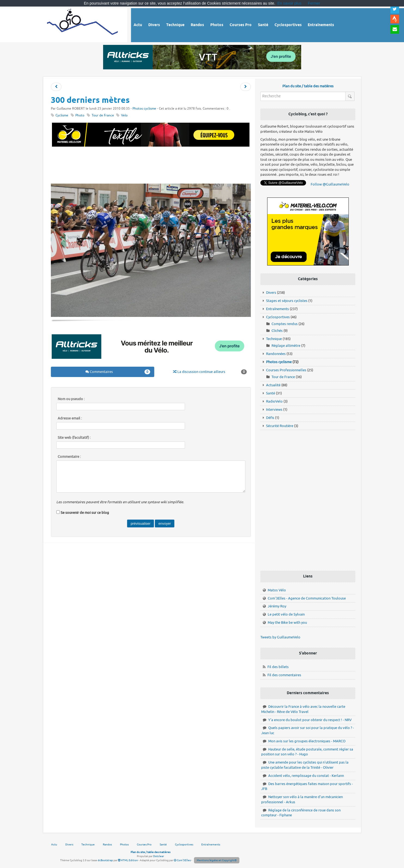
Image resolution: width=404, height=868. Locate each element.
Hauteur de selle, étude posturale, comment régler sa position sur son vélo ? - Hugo (307, 752)
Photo (80, 115)
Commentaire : (69, 457)
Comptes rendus (285, 324)
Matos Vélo (277, 590)
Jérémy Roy (277, 606)
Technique (274, 339)
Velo (124, 115)
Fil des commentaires (284, 675)
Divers (271, 293)
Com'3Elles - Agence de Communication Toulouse (307, 598)
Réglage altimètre (286, 346)
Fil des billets (278, 667)
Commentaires (118, 372)
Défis (270, 418)
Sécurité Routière (280, 426)
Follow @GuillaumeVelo (330, 184)
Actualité (273, 385)
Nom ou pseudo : (71, 399)
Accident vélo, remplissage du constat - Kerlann (306, 776)
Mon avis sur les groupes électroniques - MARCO (307, 741)
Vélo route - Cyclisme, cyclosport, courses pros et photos (83, 24)
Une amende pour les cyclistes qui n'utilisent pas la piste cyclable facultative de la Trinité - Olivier (305, 765)
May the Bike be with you (287, 623)
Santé (271, 393)
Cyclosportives (278, 317)
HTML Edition (128, 860)
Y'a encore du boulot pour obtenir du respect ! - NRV (310, 720)
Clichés (277, 331)
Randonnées (276, 354)
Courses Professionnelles (286, 370)
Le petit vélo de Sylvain (286, 614)
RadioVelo (274, 401)
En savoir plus (289, 3)
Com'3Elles (182, 860)
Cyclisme (62, 115)
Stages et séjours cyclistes (287, 301)
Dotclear (159, 856)
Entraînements (277, 309)
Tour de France (103, 115)
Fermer (314, 3)
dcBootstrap (105, 860)
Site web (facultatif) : (74, 438)
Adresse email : (70, 418)
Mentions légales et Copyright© (217, 860)
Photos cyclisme (144, 109)
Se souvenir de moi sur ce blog (85, 513)
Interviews (274, 410)
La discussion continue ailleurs (210, 372)
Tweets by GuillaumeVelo (280, 637)
